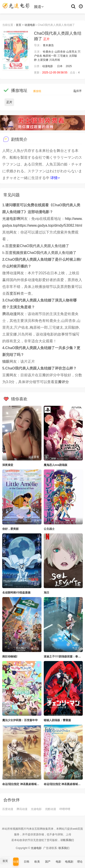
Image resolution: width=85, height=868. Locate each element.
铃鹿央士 (48, 52)
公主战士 (49, 529)
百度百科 (13, 293)
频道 (39, 7)
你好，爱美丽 (10, 529)
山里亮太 (72, 52)
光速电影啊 (11, 219)
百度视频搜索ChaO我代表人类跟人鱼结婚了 (41, 253)
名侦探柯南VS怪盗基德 (16, 593)
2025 (69, 66)
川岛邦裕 (55, 60)
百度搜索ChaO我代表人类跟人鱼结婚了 (37, 246)
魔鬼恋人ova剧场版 (56, 465)
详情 (55, 178)
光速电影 (36, 809)
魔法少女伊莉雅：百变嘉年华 (20, 720)
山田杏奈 (60, 52)
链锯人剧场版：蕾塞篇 (57, 720)
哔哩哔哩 (65, 809)
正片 (9, 102)
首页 (19, 25)
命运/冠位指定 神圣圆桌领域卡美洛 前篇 (27, 784)
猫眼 (6, 361)
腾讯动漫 (10, 314)
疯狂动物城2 (10, 656)
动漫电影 (30, 25)
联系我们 (68, 840)
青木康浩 (48, 45)
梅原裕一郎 (50, 56)
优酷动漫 (51, 809)
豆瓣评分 (62, 382)
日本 (60, 66)
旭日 (46, 593)
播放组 (37, 91)
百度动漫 (8, 809)
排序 (78, 91)
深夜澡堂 (8, 465)
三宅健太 (63, 56)
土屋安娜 (43, 60)
